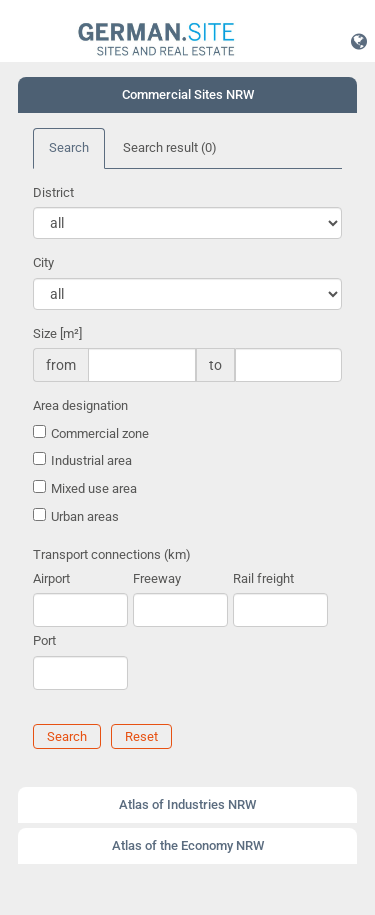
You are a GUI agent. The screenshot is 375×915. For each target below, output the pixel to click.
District (53, 192)
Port (44, 640)
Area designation (80, 405)
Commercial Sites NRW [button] (188, 94)
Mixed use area (94, 488)
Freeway (157, 578)
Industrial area (91, 460)
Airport (51, 578)
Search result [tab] (170, 147)
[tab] (187, 95)
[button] (359, 41)
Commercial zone (100, 433)
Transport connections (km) (112, 554)
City (43, 262)
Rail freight (263, 578)
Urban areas (85, 516)
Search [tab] (69, 147)
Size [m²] (57, 333)
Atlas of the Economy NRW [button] (188, 845)
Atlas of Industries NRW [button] (187, 804)
